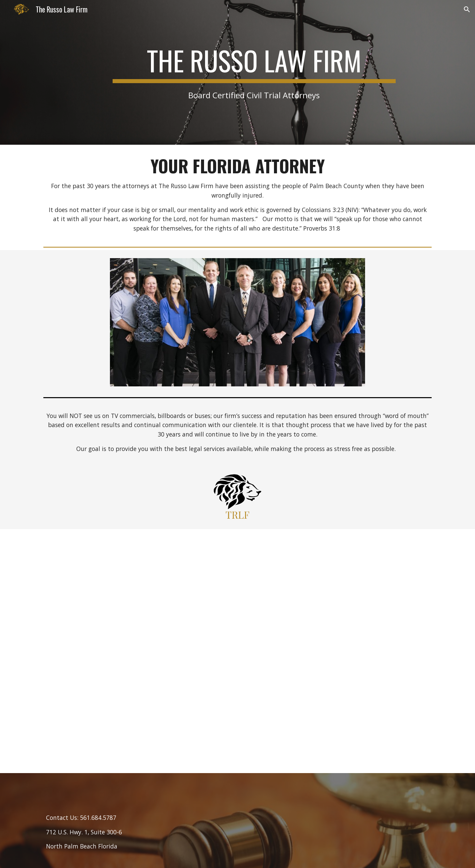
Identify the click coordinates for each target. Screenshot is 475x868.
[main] (254, 72)
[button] (467, 9)
